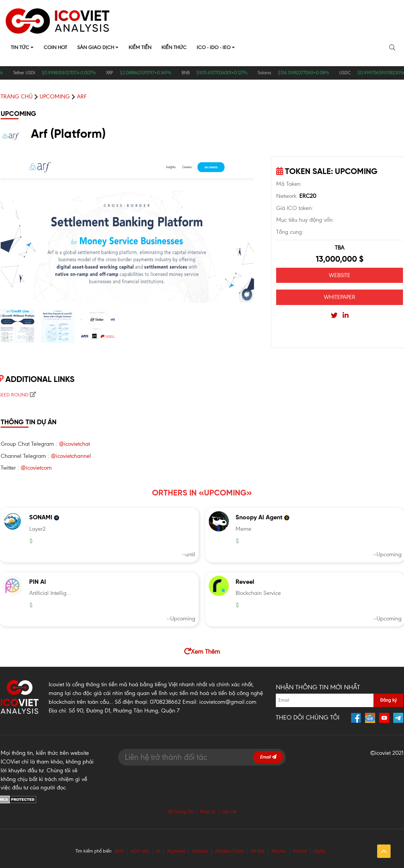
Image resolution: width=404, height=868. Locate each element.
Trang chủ (17, 96)
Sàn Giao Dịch (96, 47)
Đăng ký (388, 700)
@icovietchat (74, 444)
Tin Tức (20, 47)
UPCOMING (55, 96)
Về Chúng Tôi (180, 812)
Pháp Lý (208, 812)
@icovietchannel (71, 456)
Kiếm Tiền (140, 47)
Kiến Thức (174, 47)
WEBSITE (340, 275)
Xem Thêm (202, 652)
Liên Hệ (229, 812)
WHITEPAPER (340, 297)
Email (268, 757)
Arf (82, 96)
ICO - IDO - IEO (214, 47)
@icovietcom (36, 468)
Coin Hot (55, 47)
